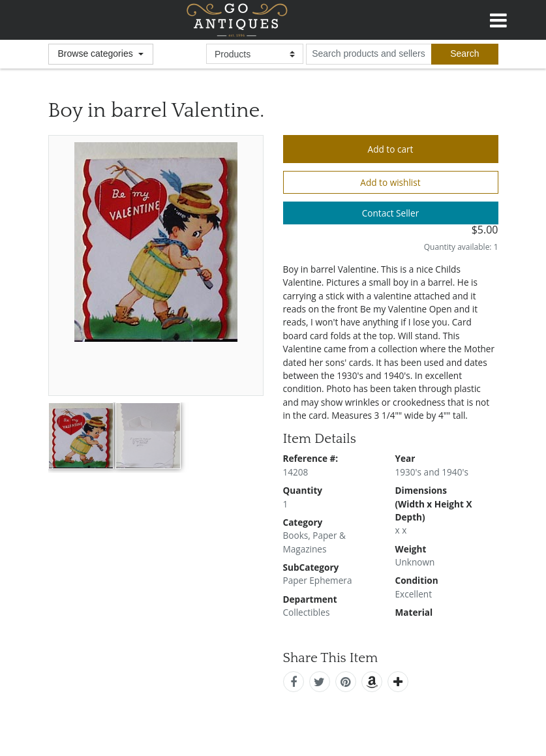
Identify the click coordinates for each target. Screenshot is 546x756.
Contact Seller (391, 213)
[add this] (398, 682)
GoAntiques (237, 20)
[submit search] (464, 54)
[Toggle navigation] (498, 18)
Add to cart (391, 149)
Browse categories (97, 53)
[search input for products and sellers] (369, 54)
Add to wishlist (390, 182)
